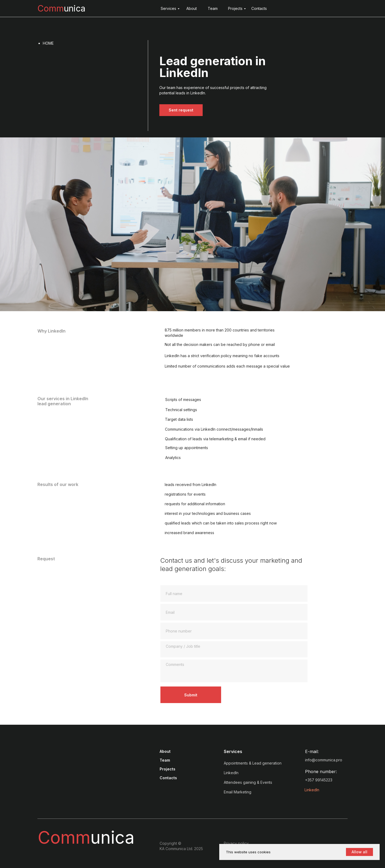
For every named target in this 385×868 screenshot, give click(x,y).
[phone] (234, 631)
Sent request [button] (181, 110)
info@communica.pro (324, 760)
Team (213, 8)
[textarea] (234, 649)
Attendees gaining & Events (248, 782)
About (192, 8)
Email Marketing (238, 792)
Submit (191, 695)
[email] (234, 612)
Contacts (259, 8)
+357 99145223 (319, 780)
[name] (234, 593)
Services (168, 8)
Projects (235, 8)
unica (61, 8)
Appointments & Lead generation (253, 763)
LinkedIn (312, 790)
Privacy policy (236, 843)
